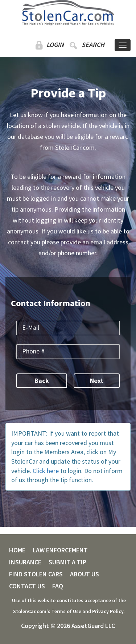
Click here (46, 471)
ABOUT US (85, 574)
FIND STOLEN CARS (36, 574)
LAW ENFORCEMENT (60, 550)
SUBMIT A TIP (67, 562)
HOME (17, 550)
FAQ (58, 586)
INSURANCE (25, 562)
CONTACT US (27, 586)
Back (42, 381)
